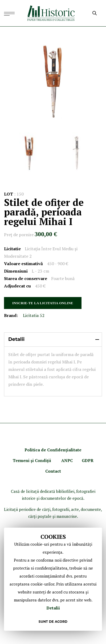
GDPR (88, 460)
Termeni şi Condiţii (32, 460)
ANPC (67, 460)
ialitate (74, 450)
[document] (53, 579)
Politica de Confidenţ (46, 450)
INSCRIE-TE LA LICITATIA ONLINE (43, 303)
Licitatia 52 (34, 315)
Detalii (53, 608)
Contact (53, 471)
